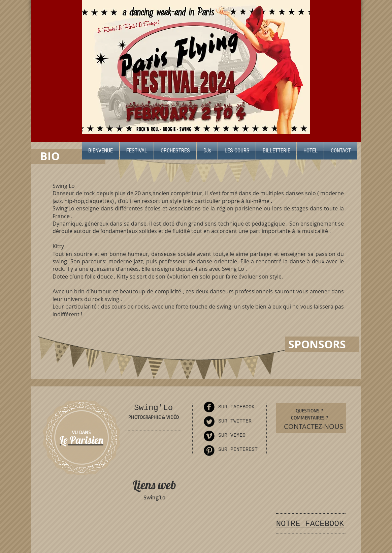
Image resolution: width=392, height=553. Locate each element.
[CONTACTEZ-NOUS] (314, 427)
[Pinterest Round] (209, 450)
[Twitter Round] (209, 421)
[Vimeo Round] (209, 436)
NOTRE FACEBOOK (310, 524)
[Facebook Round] (209, 407)
